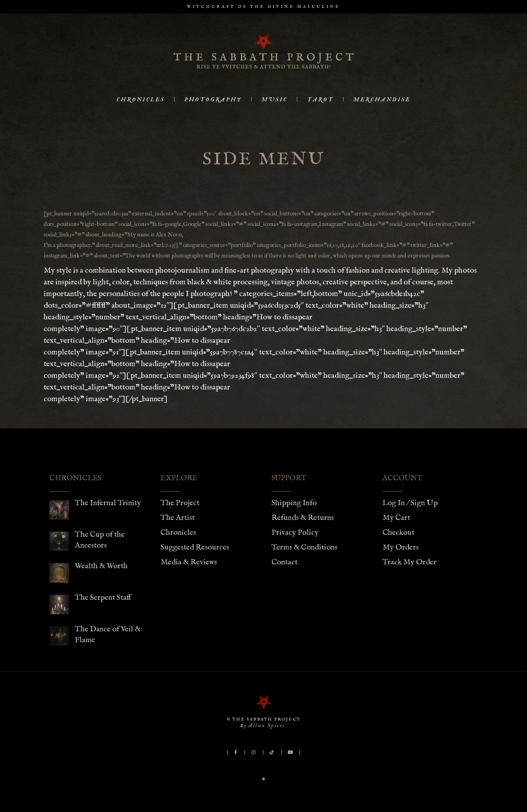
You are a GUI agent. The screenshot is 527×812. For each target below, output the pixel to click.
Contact (285, 562)
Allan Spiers (266, 725)
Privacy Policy (295, 533)
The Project (180, 503)
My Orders (401, 547)
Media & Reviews (189, 562)
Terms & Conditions (304, 547)
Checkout (398, 533)
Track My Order (410, 562)
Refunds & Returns (303, 518)
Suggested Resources (195, 547)
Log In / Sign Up (410, 503)
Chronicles (178, 533)
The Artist (178, 518)
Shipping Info (294, 503)
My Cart (396, 518)
